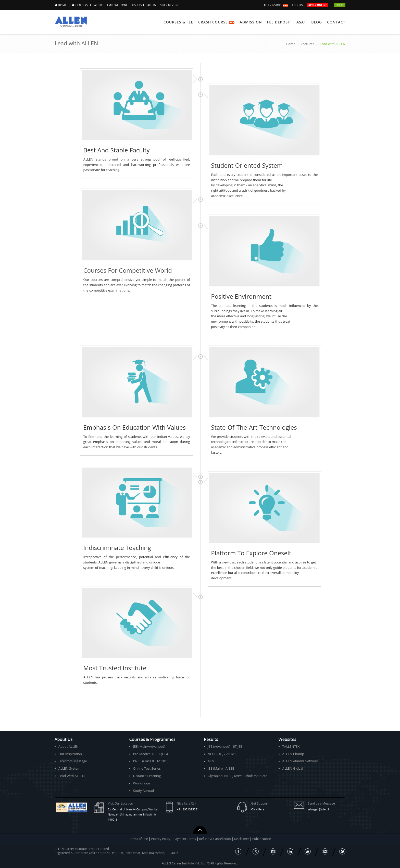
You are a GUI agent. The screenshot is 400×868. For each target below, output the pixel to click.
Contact (336, 22)
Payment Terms (185, 839)
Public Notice (262, 839)
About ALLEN (68, 746)
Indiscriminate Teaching (117, 548)
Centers (82, 5)
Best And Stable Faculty (117, 150)
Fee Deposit (279, 22)
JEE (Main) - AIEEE (221, 768)
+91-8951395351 (188, 809)
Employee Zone (117, 5)
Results (137, 5)
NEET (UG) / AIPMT (222, 754)
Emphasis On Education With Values (135, 427)
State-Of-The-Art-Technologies (254, 427)
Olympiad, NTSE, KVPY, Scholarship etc (237, 776)
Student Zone (170, 5)
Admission (251, 22)
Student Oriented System (247, 165)
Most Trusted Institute (115, 668)
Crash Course (216, 22)
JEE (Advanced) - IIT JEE (225, 746)
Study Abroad (144, 791)
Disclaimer (242, 839)
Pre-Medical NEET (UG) (151, 754)
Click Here (258, 809)
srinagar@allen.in (319, 809)
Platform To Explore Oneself (251, 553)
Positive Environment (241, 296)
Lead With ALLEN (72, 776)
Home (62, 5)
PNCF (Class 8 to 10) (151, 761)
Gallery (151, 5)
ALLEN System (69, 768)
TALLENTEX (291, 746)
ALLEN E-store (276, 5)
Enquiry (298, 5)
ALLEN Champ (293, 754)
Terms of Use (139, 839)
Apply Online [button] (318, 5)
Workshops (142, 783)
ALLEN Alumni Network (300, 761)
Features (308, 44)
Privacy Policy (161, 839)
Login (340, 5)
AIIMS (212, 761)
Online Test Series (147, 768)
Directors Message (73, 761)
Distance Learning (147, 776)
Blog (317, 22)
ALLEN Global (293, 768)
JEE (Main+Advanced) (149, 746)
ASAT (301, 22)
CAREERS (98, 5)
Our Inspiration (70, 754)
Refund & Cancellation (215, 839)
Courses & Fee (178, 22)
